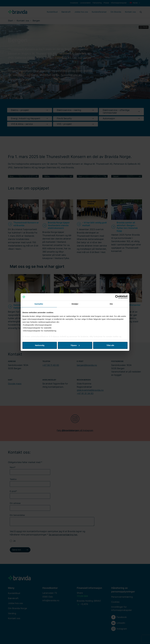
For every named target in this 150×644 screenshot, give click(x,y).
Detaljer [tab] (75, 304)
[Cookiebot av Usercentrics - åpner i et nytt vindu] (117, 297)
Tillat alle (110, 345)
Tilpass (75, 345)
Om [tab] (111, 304)
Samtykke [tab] (39, 304)
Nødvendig (40, 345)
